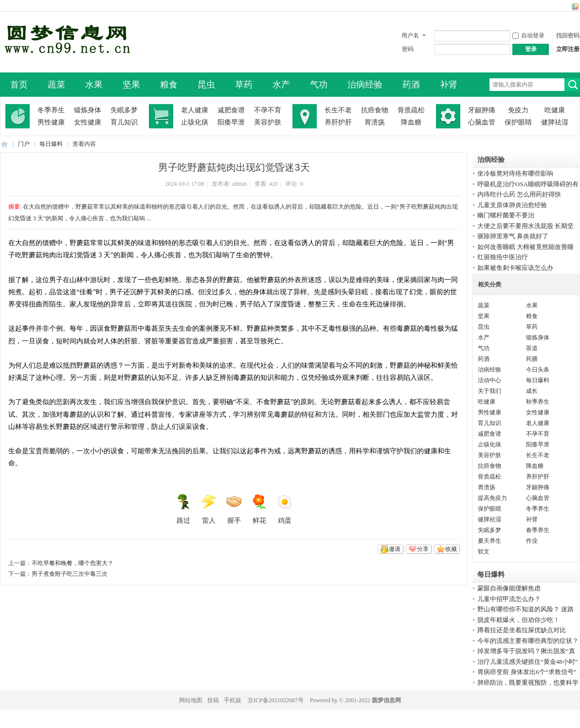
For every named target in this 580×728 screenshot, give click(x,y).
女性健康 (88, 122)
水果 (94, 85)
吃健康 (555, 110)
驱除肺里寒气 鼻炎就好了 (513, 236)
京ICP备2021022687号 (276, 700)
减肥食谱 (231, 110)
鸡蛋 (285, 509)
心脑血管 (482, 122)
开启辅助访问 (566, 7)
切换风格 (574, 7)
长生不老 (338, 110)
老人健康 (195, 110)
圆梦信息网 (386, 700)
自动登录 (528, 36)
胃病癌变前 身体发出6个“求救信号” (527, 672)
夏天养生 (489, 541)
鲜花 (259, 509)
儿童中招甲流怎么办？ (509, 599)
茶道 (532, 348)
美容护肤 (268, 122)
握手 (234, 509)
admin (239, 184)
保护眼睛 (518, 122)
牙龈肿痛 (482, 110)
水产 (281, 85)
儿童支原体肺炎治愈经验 (512, 205)
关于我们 (489, 391)
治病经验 (365, 85)
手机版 (233, 700)
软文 (484, 551)
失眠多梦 (124, 110)
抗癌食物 (375, 110)
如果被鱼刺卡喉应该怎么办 (515, 268)
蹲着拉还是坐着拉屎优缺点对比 (522, 630)
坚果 (131, 85)
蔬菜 (56, 85)
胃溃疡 (375, 122)
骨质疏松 (411, 110)
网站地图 (191, 700)
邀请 (395, 549)
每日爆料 (51, 144)
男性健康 (51, 122)
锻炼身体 (88, 110)
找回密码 (568, 36)
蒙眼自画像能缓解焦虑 (509, 588)
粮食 (169, 85)
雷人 (209, 509)
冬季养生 (51, 110)
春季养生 (538, 530)
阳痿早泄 (231, 122)
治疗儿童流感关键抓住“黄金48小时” (528, 662)
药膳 (532, 359)
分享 (423, 549)
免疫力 (518, 110)
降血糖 (411, 122)
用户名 (410, 36)
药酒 (411, 85)
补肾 (449, 85)
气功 (319, 85)
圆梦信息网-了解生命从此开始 (4, 144)
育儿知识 (124, 122)
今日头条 (538, 370)
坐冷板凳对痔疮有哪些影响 (515, 173)
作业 (532, 541)
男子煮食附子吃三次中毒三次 (70, 574)
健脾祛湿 (555, 122)
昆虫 (206, 85)
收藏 (451, 549)
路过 (183, 509)
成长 (532, 391)
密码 (408, 49)
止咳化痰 (195, 122)
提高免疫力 (492, 498)
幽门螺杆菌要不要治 (506, 215)
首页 (19, 85)
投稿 (213, 700)
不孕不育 (268, 110)
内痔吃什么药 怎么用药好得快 (519, 194)
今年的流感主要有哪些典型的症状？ (528, 641)
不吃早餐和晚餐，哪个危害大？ (72, 563)
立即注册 (568, 49)
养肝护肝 (338, 122)
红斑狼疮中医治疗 (503, 257)
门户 (24, 144)
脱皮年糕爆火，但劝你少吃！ (518, 620)
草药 (244, 85)
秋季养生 (538, 402)
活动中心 (489, 380)
